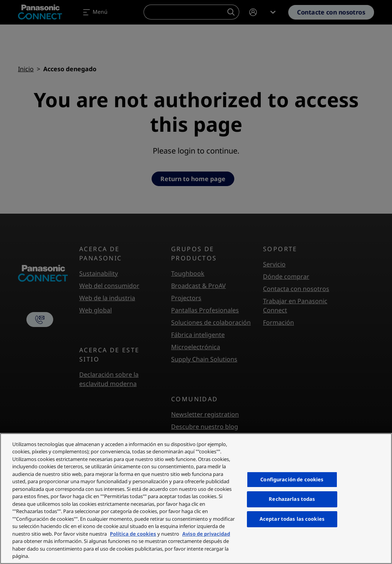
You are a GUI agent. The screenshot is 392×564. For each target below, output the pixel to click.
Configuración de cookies (292, 479)
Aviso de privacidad (206, 534)
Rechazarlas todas (292, 499)
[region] (196, 499)
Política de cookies (133, 534)
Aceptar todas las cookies (292, 519)
